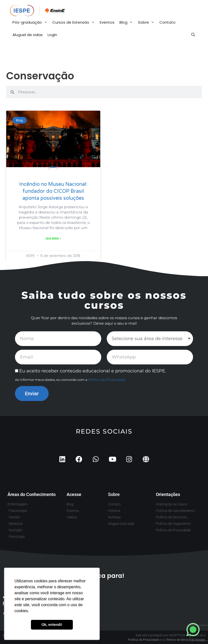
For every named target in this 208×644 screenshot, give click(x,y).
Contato (167, 22)
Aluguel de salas (28, 35)
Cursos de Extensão (75, 22)
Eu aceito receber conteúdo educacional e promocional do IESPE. (93, 371)
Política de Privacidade (107, 380)
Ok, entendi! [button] (52, 625)
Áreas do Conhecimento (32, 494)
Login (52, 35)
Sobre (147, 22)
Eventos (107, 22)
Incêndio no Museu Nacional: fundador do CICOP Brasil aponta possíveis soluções (53, 191)
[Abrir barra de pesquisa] (193, 35)
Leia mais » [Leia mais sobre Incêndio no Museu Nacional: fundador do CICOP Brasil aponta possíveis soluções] (53, 238)
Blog (127, 22)
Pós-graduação (31, 22)
